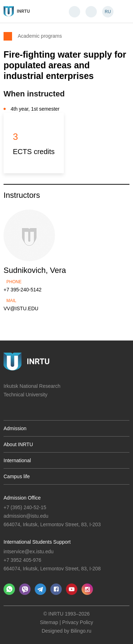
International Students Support (37, 542)
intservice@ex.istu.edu (29, 551)
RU (108, 12)
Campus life (17, 476)
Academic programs (40, 36)
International (17, 460)
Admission (15, 428)
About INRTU (18, 444)
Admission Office (22, 498)
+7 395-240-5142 (23, 290)
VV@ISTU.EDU (21, 308)
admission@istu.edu (26, 516)
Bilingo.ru (81, 631)
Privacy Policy (77, 622)
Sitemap (49, 622)
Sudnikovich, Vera (35, 270)
